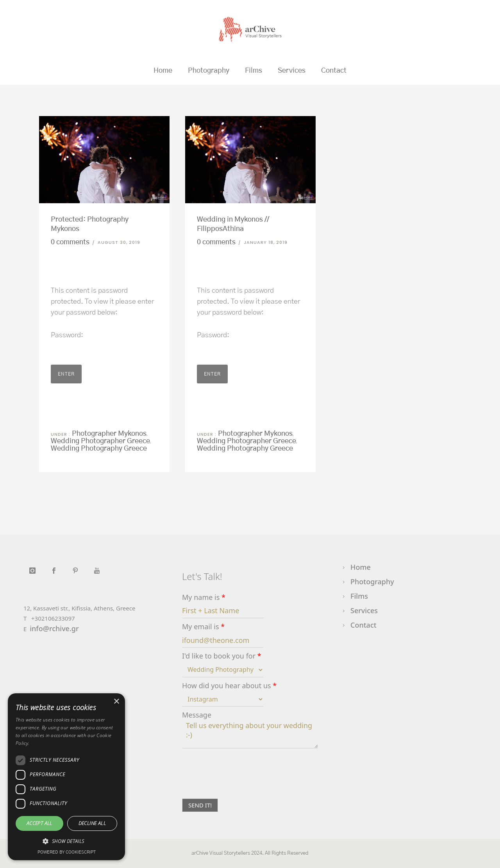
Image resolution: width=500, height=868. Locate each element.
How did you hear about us (229, 686)
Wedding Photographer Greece (100, 441)
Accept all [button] (39, 823)
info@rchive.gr (54, 628)
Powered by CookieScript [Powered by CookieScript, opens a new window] (67, 852)
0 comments (70, 242)
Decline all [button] (92, 823)
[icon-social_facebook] (56, 571)
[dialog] (66, 777)
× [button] (116, 702)
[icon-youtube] (97, 571)
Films (254, 71)
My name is (204, 597)
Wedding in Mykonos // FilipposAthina (233, 224)
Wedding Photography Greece (99, 449)
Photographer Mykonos (108, 434)
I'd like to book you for (222, 656)
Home (163, 71)
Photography (209, 71)
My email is (203, 627)
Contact (334, 71)
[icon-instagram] (34, 571)
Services (292, 71)
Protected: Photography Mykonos (90, 224)
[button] (66, 841)
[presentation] (241, 786)
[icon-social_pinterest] (77, 571)
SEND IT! (200, 805)
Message (197, 715)
